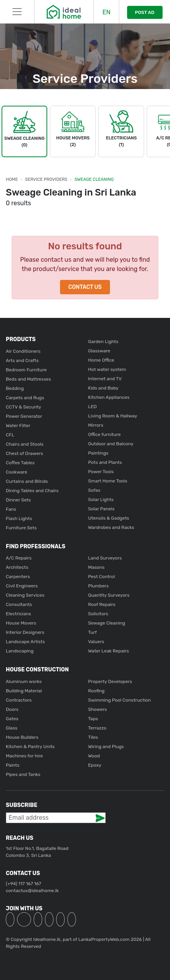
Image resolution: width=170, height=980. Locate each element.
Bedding (15, 388)
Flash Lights (19, 518)
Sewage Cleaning (107, 623)
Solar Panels (101, 509)
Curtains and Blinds (27, 481)
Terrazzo (97, 728)
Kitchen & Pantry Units (30, 747)
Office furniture (105, 434)
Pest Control (102, 577)
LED (93, 407)
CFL (10, 435)
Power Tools (101, 472)
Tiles (93, 737)
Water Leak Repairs (109, 651)
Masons (97, 567)
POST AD (145, 12)
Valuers (96, 642)
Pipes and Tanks (23, 774)
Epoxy (95, 765)
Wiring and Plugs (106, 747)
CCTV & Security (23, 407)
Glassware (99, 351)
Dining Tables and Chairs (32, 491)
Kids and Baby (103, 388)
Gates (12, 719)
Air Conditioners (23, 351)
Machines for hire (24, 756)
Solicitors (98, 614)
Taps (93, 719)
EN (106, 12)
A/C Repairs (19, 558)
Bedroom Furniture (26, 370)
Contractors (19, 700)
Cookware (16, 472)
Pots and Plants (105, 462)
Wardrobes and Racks (111, 527)
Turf (93, 632)
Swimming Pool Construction (120, 700)
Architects (17, 567)
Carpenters (18, 577)
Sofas (94, 490)
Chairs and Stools (25, 444)
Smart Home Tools (108, 481)
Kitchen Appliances (109, 397)
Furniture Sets (21, 528)
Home (12, 179)
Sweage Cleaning (94, 179)
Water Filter (18, 426)
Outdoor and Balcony (111, 444)
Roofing (97, 691)
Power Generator (24, 416)
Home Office (101, 360)
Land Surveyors (105, 558)
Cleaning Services (25, 595)
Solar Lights (101, 499)
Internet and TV (105, 379)
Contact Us (85, 287)
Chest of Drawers (24, 453)
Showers (98, 709)
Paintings (98, 453)
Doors (12, 709)
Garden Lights (103, 342)
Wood (94, 756)
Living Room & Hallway (113, 416)
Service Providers (46, 179)
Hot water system (107, 369)
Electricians (18, 614)
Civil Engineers (22, 586)
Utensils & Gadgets (109, 518)
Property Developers (110, 681)
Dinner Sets (18, 500)
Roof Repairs (102, 604)
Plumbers (99, 586)
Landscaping (20, 651)
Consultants (19, 604)
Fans (11, 509)
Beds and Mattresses (28, 379)
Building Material (24, 691)
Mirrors (96, 425)
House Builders (22, 737)
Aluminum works (24, 681)
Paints (13, 765)
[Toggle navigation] (17, 12)
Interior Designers (25, 632)
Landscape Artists (25, 642)
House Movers (21, 623)
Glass (12, 728)
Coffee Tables (20, 463)
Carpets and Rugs (25, 398)
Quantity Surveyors (109, 595)
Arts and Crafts (22, 360)
